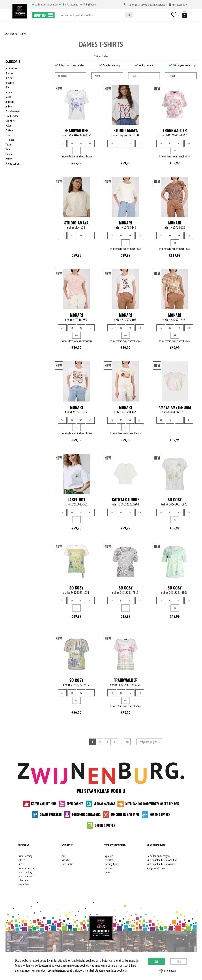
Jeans (8, 97)
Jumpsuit (10, 102)
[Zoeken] (129, 15)
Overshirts (10, 121)
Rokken (9, 130)
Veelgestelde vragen (157, 868)
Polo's (8, 125)
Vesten (9, 159)
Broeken (10, 83)
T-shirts (10, 135)
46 (76, 151)
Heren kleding (25, 872)
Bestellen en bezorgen (158, 856)
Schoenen (23, 880)
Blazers (9, 73)
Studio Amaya (126, 130)
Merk (97, 76)
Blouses (9, 78)
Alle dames (12, 163)
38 (62, 143)
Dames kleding (25, 856)
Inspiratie (65, 860)
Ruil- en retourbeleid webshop (162, 860)
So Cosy (175, 499)
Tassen (9, 144)
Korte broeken (13, 111)
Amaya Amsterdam (175, 407)
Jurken (9, 106)
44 (90, 143)
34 (112, 512)
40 (72, 143)
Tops (8, 149)
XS (112, 143)
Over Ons (108, 860)
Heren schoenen (26, 876)
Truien (9, 154)
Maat (134, 76)
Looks (64, 856)
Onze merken (110, 868)
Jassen (9, 92)
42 (81, 143)
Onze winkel (67, 864)
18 (127, 742)
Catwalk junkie (126, 499)
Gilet (8, 87)
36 (112, 236)
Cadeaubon (23, 884)
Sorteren (62, 76)
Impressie (109, 856)
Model (172, 76)
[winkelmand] (184, 15)
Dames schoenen (26, 868)
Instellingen (168, 971)
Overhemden (12, 116)
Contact (107, 872)
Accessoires (11, 68)
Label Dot (76, 499)
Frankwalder (76, 130)
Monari (126, 223)
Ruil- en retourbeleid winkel (161, 864)
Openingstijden (111, 864)
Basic (12, 140)
